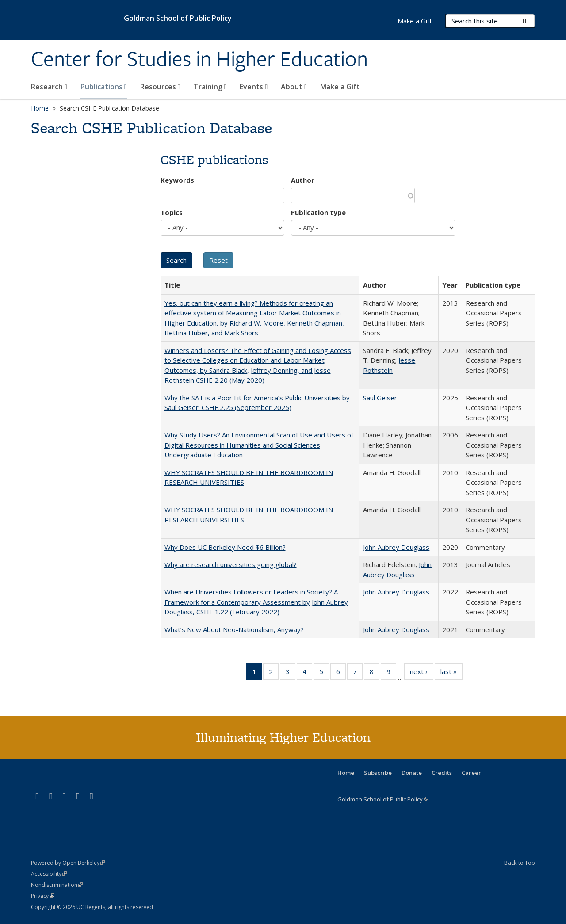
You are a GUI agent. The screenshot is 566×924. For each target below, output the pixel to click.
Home (40, 108)
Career (471, 773)
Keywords (177, 180)
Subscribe (378, 773)
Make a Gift (340, 87)
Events (254, 87)
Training (210, 87)
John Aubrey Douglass (396, 547)
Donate (412, 773)
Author (303, 180)
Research (49, 87)
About (294, 87)
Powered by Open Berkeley (68, 863)
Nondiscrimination (57, 885)
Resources (160, 87)
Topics (172, 212)
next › (422, 673)
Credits (442, 773)
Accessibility (49, 874)
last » (451, 673)
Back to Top (520, 863)
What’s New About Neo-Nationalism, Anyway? (234, 629)
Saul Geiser (380, 398)
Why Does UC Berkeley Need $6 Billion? (225, 547)
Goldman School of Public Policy (178, 18)
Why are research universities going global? (231, 564)
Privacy (42, 896)
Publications (104, 87)
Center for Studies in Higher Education (199, 59)
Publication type (318, 212)
